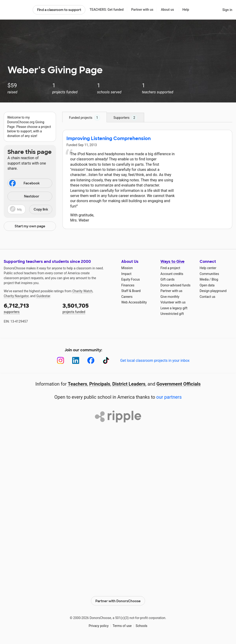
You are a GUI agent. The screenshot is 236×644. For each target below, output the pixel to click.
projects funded (89, 308)
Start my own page (30, 226)
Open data (207, 285)
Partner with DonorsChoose (118, 600)
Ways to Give (172, 262)
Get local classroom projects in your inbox (155, 361)
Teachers (78, 384)
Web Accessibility (134, 302)
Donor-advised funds (175, 285)
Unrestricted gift (172, 314)
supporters (30, 308)
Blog (215, 279)
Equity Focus (130, 279)
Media (204, 279)
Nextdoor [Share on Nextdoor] (24, 197)
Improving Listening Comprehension (109, 138)
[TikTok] (106, 361)
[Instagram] (61, 361)
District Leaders (129, 384)
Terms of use (122, 625)
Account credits (172, 274)
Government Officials (179, 384)
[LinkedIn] (76, 361)
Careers (127, 297)
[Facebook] (91, 361)
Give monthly (170, 297)
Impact (126, 274)
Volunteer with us (173, 302)
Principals (100, 384)
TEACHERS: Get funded (107, 10)
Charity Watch (82, 291)
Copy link (41, 209)
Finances (128, 285)
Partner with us (142, 10)
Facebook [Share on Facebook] (24, 184)
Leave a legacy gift (174, 308)
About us (167, 10)
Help (186, 10)
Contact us (207, 297)
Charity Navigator (16, 296)
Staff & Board (131, 291)
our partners (169, 397)
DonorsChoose (16, 10)
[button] (30, 209)
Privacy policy (99, 625)
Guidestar (43, 296)
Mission (127, 268)
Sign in (227, 10)
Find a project (170, 268)
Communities (209, 274)
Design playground (213, 291)
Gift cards (168, 279)
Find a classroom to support (59, 10)
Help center (208, 268)
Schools (142, 625)
